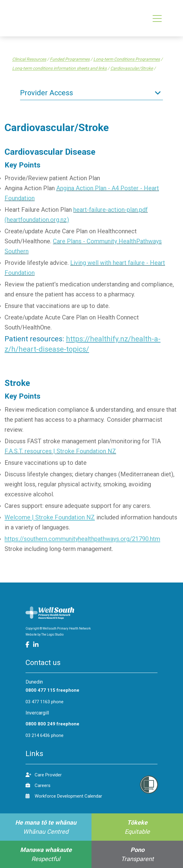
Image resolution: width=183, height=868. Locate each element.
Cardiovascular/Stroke (132, 68)
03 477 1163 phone (45, 702)
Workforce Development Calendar (64, 796)
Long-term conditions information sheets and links (59, 68)
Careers (38, 785)
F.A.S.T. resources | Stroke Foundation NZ (60, 451)
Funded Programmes (70, 59)
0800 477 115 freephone (52, 690)
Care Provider (44, 775)
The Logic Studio (52, 635)
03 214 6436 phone (45, 735)
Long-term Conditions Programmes (127, 59)
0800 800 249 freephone (52, 724)
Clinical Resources (29, 59)
